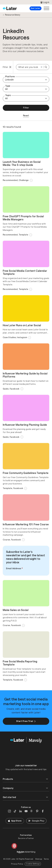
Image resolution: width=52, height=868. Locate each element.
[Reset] (42, 67)
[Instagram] (9, 811)
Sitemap (39, 859)
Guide (6, 389)
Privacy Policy (17, 864)
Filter (26, 108)
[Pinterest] (37, 811)
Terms (46, 859)
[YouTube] (26, 811)
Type (8, 86)
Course (6, 540)
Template (23, 235)
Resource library (13, 15)
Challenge (24, 180)
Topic (8, 95)
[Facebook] (43, 811)
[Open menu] (46, 8)
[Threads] (32, 811)
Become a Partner (26, 838)
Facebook (15, 389)
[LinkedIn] (21, 811)
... (31, 180)
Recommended (10, 180)
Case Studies (9, 337)
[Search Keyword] (46, 67)
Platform (10, 76)
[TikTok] (15, 811)
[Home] (10, 8)
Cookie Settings (33, 864)
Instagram (22, 337)
